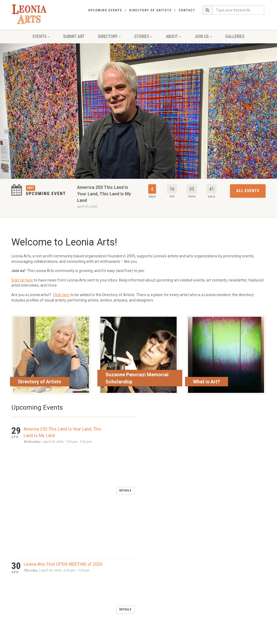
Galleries (235, 36)
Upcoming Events (105, 10)
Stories (143, 36)
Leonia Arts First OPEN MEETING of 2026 (63, 456)
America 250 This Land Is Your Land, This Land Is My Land (104, 194)
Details (125, 436)
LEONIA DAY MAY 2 (42, 476)
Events (41, 36)
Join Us (203, 36)
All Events (248, 191)
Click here (61, 295)
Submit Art (74, 36)
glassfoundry (121, 639)
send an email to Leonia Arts (123, 592)
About (173, 36)
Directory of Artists (151, 10)
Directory (109, 36)
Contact (187, 10)
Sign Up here (22, 280)
